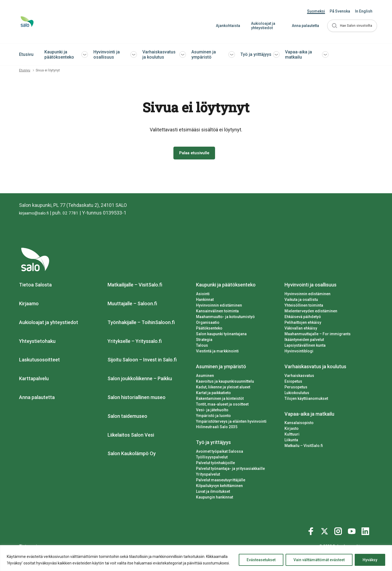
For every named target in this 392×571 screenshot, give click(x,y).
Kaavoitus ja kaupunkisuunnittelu (225, 382)
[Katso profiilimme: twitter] (325, 531)
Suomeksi (316, 11)
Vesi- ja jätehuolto (212, 411)
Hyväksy (370, 560)
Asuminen (205, 377)
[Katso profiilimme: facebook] (312, 531)
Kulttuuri (292, 436)
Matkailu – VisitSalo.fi (304, 447)
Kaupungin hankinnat (215, 499)
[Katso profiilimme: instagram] (339, 531)
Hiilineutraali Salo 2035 (217, 428)
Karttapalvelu (34, 380)
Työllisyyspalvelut (212, 458)
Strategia (204, 341)
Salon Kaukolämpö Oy (132, 455)
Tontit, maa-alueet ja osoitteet (222, 405)
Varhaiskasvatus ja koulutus (159, 55)
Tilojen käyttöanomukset (306, 400)
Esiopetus (293, 382)
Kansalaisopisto (299, 424)
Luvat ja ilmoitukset (213, 493)
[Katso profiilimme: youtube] (353, 531)
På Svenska (340, 11)
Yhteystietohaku (37, 342)
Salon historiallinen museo (137, 399)
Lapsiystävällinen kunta (305, 346)
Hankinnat (205, 301)
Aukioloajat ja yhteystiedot (260, 26)
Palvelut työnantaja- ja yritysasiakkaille (230, 470)
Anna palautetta (302, 26)
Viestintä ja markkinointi (217, 352)
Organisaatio (208, 324)
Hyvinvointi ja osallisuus (107, 55)
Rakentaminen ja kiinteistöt (220, 400)
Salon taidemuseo (127, 417)
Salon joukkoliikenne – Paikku (140, 380)
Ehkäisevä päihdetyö (303, 318)
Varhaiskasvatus (299, 377)
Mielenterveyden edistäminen (311, 312)
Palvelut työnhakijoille (215, 464)
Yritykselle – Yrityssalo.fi (135, 342)
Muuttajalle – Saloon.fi (132, 305)
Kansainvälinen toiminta (217, 312)
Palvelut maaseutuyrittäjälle (221, 481)
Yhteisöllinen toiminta (304, 307)
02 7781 (77, 214)
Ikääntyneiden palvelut (304, 341)
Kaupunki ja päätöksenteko (59, 55)
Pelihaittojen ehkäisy (303, 324)
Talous (202, 346)
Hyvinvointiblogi (299, 352)
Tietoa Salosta (35, 286)
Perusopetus (296, 388)
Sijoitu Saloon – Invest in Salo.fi (142, 361)
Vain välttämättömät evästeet (319, 560)
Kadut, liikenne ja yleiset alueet (223, 388)
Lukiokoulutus (297, 394)
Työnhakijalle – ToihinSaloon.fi (141, 323)
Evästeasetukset (261, 560)
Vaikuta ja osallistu (301, 301)
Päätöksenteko (209, 329)
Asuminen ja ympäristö (204, 55)
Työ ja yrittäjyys (256, 54)
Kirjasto (292, 430)
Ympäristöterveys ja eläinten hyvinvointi (231, 422)
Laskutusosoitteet (39, 361)
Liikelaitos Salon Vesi (131, 436)
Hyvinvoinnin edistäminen (219, 307)
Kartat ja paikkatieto (213, 394)
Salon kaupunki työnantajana (221, 335)
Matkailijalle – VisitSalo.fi (135, 286)
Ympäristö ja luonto (213, 417)
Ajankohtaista (225, 26)
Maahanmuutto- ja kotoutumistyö (225, 318)
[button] (351, 26)
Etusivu (26, 54)
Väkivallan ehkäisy (301, 329)
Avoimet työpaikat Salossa (220, 453)
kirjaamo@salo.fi (37, 214)
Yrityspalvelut (208, 476)
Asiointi (203, 295)
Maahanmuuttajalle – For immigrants (318, 335)
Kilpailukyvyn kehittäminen (219, 487)
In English (364, 11)
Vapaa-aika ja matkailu (298, 55)
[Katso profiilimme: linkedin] (366, 531)
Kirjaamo (29, 305)
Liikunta (291, 441)
